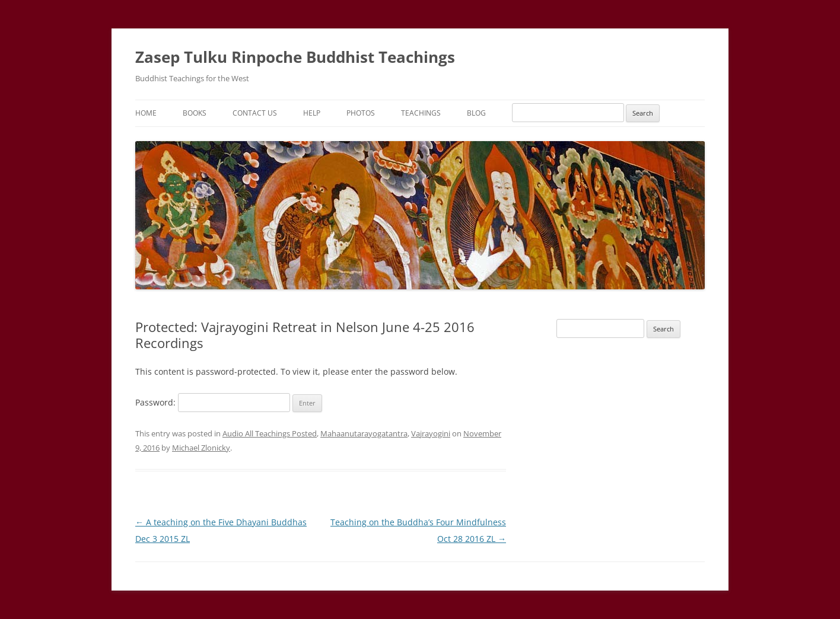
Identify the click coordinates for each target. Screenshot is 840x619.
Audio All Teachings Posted (270, 433)
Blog (476, 113)
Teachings (421, 113)
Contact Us (255, 113)
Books (195, 113)
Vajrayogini (431, 433)
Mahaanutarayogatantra (364, 433)
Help (312, 113)
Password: (213, 402)
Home (146, 113)
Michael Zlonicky (201, 448)
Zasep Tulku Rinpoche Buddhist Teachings (295, 57)
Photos (361, 113)
